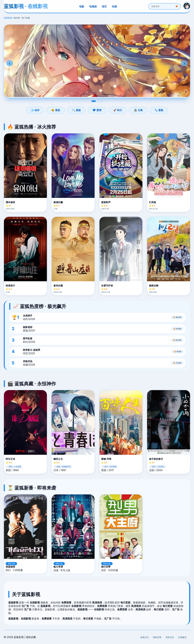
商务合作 (170, 637)
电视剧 (93, 6)
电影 (82, 6)
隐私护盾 (157, 637)
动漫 (114, 6)
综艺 (104, 6)
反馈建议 (182, 637)
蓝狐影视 (8, 18)
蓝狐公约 (145, 637)
